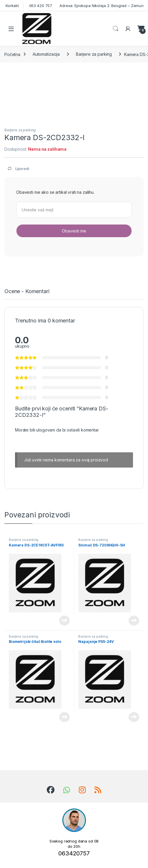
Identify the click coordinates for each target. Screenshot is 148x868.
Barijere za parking (94, 54)
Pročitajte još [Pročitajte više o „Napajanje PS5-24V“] (134, 717)
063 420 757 (40, 6)
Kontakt (12, 6)
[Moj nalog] (128, 29)
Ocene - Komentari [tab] (27, 292)
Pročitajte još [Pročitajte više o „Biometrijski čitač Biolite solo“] (64, 717)
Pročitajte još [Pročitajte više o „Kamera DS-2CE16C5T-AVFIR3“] (64, 621)
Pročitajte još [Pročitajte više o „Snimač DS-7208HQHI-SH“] (134, 621)
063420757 (74, 853)
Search (116, 29)
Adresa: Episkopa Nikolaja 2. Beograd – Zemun (101, 6)
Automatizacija (46, 54)
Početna (12, 54)
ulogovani (46, 430)
